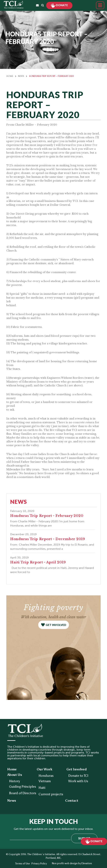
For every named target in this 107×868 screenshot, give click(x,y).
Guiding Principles (23, 787)
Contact (72, 801)
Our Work (45, 769)
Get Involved (77, 769)
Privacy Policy (39, 864)
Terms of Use (23, 864)
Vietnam (45, 781)
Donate (62, 5)
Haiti (42, 788)
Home (10, 76)
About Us (15, 775)
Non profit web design (65, 863)
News (21, 76)
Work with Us (78, 781)
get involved (56, 625)
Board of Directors (23, 793)
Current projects (51, 794)
